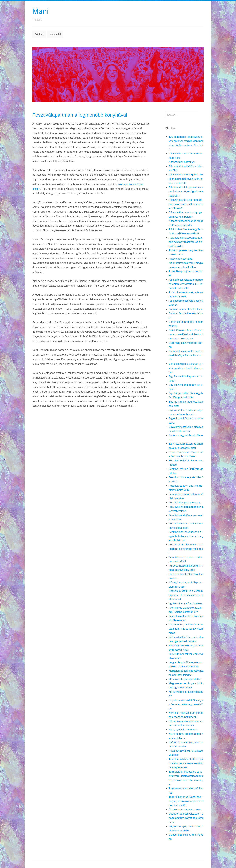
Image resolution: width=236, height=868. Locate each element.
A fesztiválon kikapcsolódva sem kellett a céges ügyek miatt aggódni (186, 191)
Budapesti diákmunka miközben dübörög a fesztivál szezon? (186, 355)
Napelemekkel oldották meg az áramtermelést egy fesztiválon (186, 704)
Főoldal (39, 34)
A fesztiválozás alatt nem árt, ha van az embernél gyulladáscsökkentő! (186, 204)
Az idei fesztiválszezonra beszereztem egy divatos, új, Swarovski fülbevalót (186, 284)
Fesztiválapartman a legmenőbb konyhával (80, 115)
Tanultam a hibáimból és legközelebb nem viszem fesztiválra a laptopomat (186, 763)
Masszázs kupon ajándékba (185, 679)
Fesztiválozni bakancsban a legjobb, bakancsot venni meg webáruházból (186, 536)
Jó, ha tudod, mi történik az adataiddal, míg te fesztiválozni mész (186, 629)
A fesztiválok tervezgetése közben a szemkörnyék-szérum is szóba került (186, 179)
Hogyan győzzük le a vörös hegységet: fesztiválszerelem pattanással (186, 595)
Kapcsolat (55, 34)
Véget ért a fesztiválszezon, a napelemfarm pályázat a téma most (186, 818)
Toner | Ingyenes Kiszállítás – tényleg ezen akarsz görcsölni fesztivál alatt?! (186, 801)
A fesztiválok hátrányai (182, 162)
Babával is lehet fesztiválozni (186, 309)
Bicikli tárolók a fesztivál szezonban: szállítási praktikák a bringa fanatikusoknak (186, 334)
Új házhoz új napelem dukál (185, 810)
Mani (40, 11)
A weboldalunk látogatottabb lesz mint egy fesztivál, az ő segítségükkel (186, 242)
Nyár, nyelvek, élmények (183, 730)
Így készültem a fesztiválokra (186, 604)
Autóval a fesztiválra (181, 259)
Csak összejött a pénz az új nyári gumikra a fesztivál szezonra (186, 368)
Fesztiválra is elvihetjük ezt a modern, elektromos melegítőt (186, 549)
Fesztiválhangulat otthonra (184, 503)
